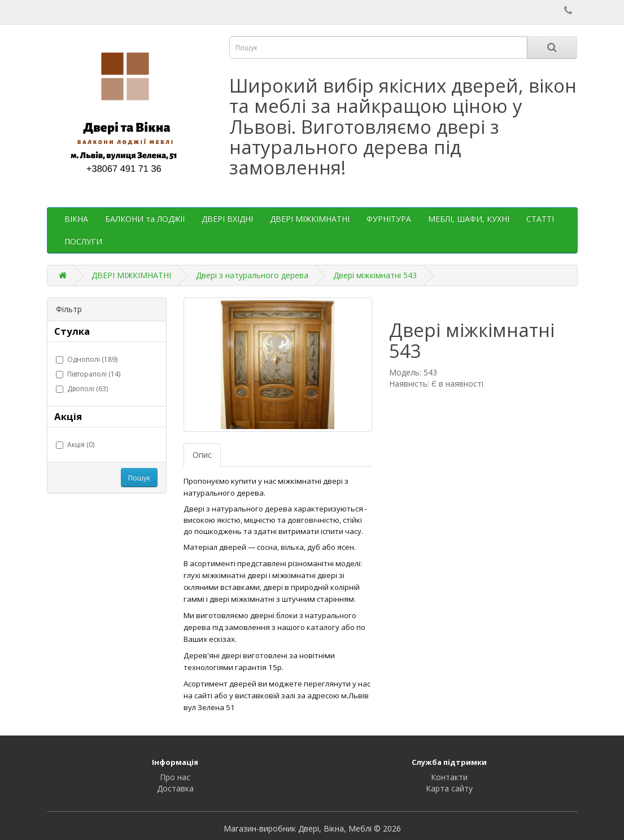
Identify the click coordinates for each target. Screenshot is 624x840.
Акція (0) (75, 445)
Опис (202, 455)
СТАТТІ (540, 219)
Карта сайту (449, 788)
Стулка (72, 331)
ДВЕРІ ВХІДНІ (227, 219)
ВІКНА (76, 219)
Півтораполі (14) (88, 374)
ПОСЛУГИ (83, 241)
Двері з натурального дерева (252, 275)
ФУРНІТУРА (389, 219)
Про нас (175, 777)
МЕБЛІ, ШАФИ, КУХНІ (469, 219)
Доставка (175, 788)
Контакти (449, 777)
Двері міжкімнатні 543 (375, 275)
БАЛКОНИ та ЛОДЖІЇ (145, 219)
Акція (68, 416)
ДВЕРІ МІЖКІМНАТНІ (310, 219)
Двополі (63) (82, 389)
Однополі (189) (87, 359)
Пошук (139, 478)
